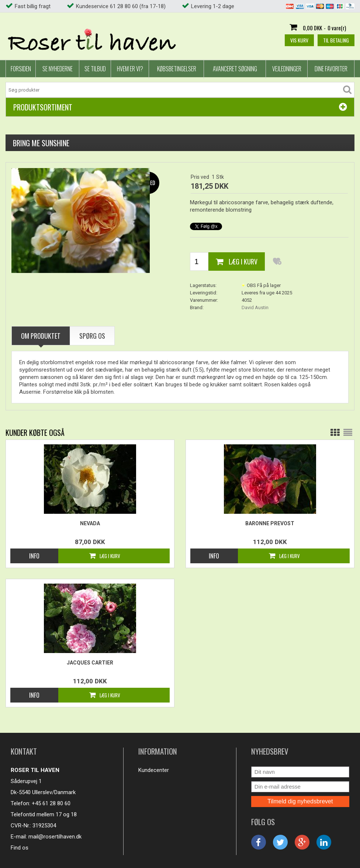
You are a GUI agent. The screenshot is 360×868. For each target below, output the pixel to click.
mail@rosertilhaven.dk (55, 837)
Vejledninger (287, 69)
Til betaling (336, 40)
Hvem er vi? (130, 69)
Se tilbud (95, 69)
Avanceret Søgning (235, 69)
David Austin (255, 307)
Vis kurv (299, 40)
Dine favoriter (331, 69)
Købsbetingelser (177, 69)
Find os (20, 848)
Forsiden (21, 69)
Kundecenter (154, 770)
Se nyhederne (58, 69)
